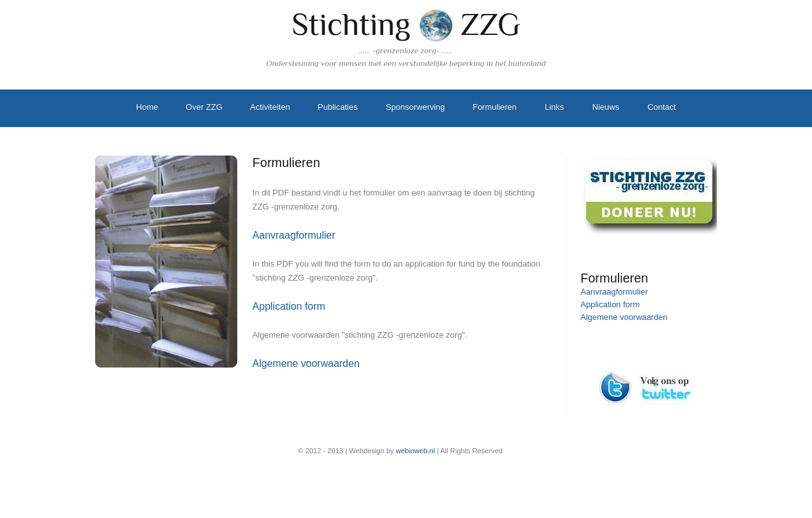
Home (147, 107)
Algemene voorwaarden (306, 363)
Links (554, 107)
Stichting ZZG (406, 24)
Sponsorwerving (415, 107)
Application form (289, 306)
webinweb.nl (416, 451)
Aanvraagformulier (294, 235)
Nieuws (606, 107)
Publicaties (338, 107)
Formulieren (494, 107)
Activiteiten (270, 107)
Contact (662, 107)
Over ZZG (204, 107)
